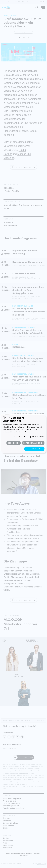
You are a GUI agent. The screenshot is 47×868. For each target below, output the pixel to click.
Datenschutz (22, 437)
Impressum (38, 437)
